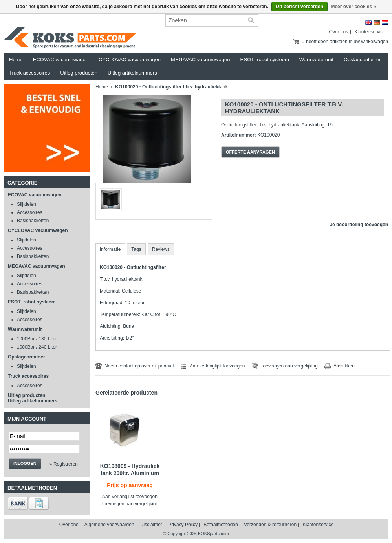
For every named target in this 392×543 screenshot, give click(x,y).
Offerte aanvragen (250, 152)
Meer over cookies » (353, 7)
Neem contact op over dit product (139, 366)
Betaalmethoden (221, 525)
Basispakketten (33, 221)
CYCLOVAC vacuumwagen (130, 59)
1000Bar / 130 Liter (37, 339)
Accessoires (30, 212)
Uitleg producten (79, 73)
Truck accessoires (29, 73)
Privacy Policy (183, 525)
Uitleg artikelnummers (132, 73)
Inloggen (25, 463)
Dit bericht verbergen (299, 7)
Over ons (339, 32)
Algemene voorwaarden (109, 525)
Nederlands (385, 23)
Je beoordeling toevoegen (359, 225)
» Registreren (64, 464)
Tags (136, 249)
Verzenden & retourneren (270, 525)
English (368, 23)
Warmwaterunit (316, 59)
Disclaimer (151, 525)
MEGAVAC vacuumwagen (201, 59)
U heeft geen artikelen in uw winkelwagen (345, 42)
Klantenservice (370, 32)
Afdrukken (344, 366)
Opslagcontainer (362, 59)
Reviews (161, 249)
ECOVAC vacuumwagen (61, 59)
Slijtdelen (27, 204)
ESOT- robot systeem (265, 59)
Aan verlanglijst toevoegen (217, 366)
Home (16, 59)
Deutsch (377, 23)
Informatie (110, 249)
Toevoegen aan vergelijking (289, 366)
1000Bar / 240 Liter (37, 347)
